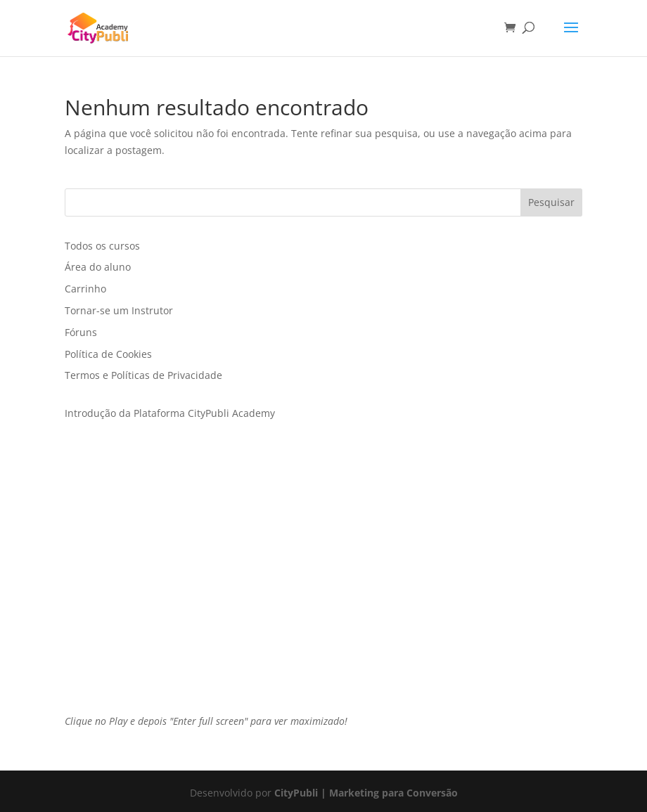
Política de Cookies (108, 354)
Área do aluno (98, 267)
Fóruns (81, 332)
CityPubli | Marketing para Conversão (366, 793)
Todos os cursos (102, 246)
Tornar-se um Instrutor (119, 310)
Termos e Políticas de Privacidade (143, 375)
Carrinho (85, 289)
